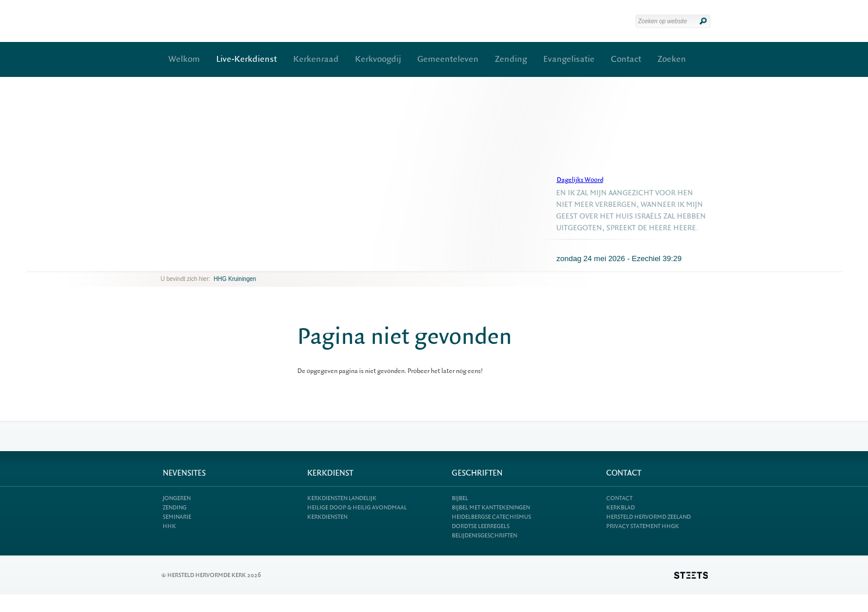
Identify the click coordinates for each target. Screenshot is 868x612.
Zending (511, 59)
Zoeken (672, 59)
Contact (626, 59)
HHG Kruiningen (235, 279)
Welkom (184, 59)
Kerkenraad (316, 59)
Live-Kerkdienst (247, 59)
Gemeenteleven (448, 59)
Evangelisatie (569, 59)
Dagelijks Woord (580, 180)
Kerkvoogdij (378, 59)
